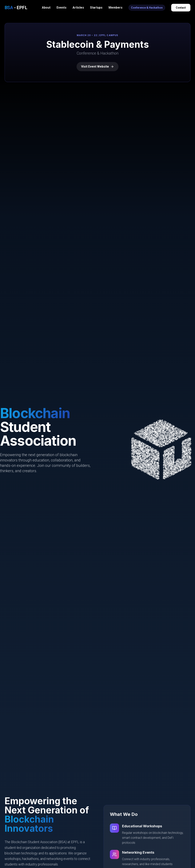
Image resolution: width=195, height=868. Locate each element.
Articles (78, 8)
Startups (96, 8)
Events (62, 8)
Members (115, 8)
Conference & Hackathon (147, 8)
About (46, 8)
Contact (181, 8)
